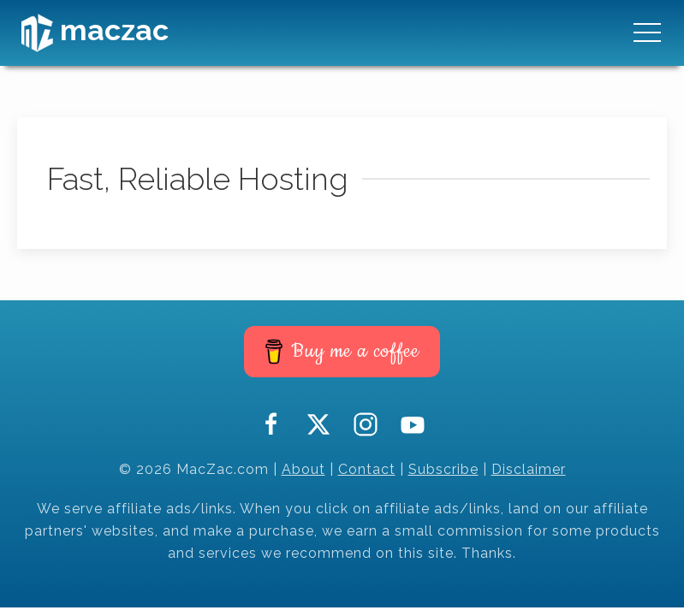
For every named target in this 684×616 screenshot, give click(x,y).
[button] (647, 32)
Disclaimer (529, 469)
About (303, 469)
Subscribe (443, 469)
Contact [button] (367, 469)
